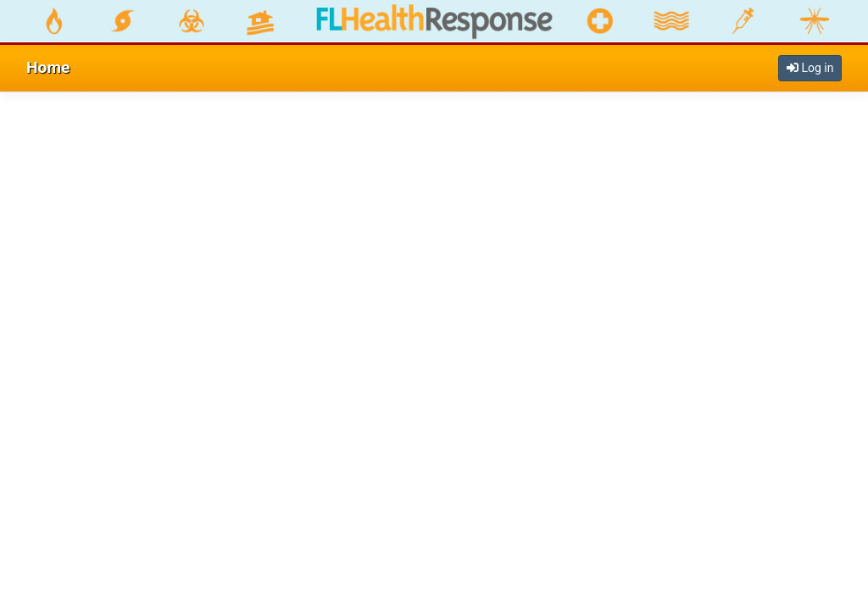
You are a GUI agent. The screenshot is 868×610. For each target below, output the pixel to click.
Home (48, 67)
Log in (810, 68)
